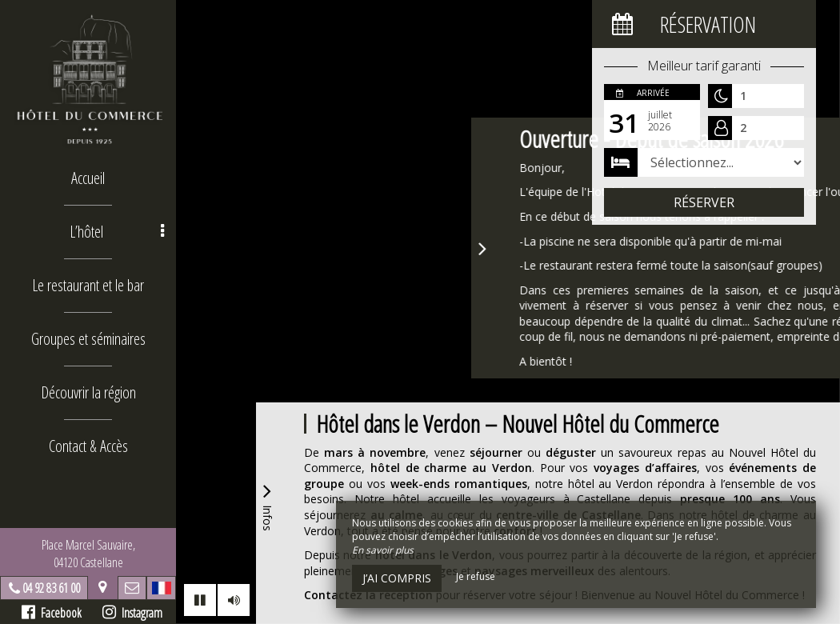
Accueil (88, 178)
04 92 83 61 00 (51, 588)
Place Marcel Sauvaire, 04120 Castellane (88, 554)
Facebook (52, 613)
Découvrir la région (88, 392)
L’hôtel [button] (117, 232)
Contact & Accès (88, 446)
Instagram (132, 613)
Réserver (704, 202)
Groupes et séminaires (88, 339)
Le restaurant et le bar (88, 285)
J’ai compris (397, 578)
